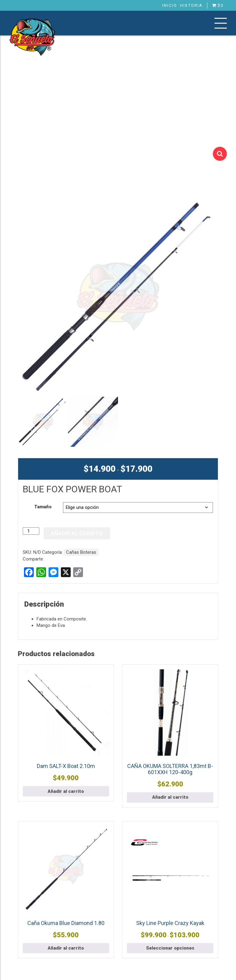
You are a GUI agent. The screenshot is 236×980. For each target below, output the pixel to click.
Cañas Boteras (81, 552)
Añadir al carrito (77, 533)
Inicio (170, 5)
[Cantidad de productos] (31, 531)
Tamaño (43, 507)
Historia (191, 5)
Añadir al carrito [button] (66, 791)
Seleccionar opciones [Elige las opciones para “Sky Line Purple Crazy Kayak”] (170, 948)
